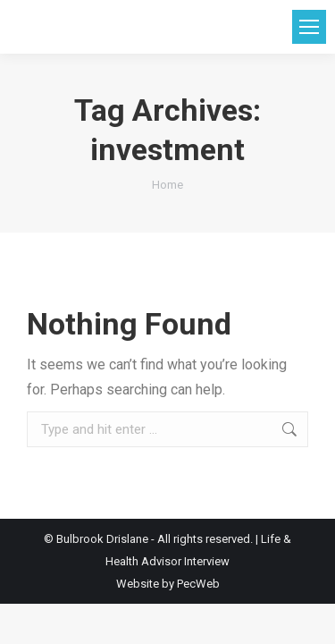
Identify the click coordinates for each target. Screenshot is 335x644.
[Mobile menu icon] (309, 27)
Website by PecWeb (168, 584)
